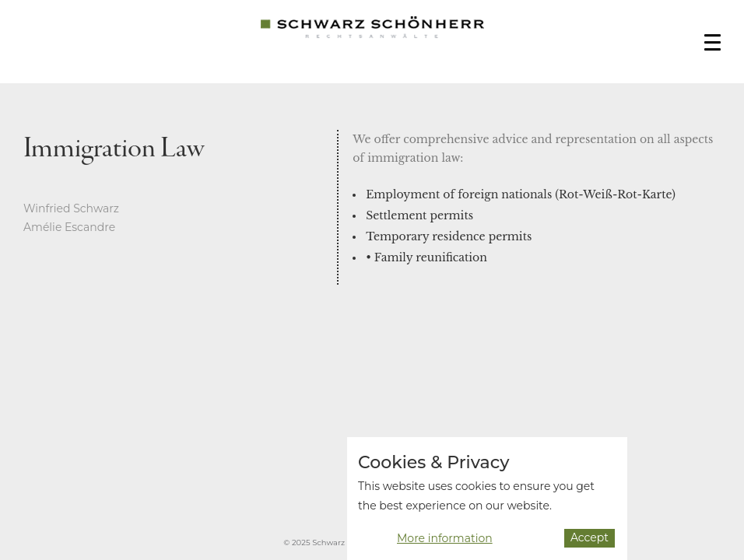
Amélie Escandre (69, 227)
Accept (590, 541)
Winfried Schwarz (71, 208)
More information (445, 541)
